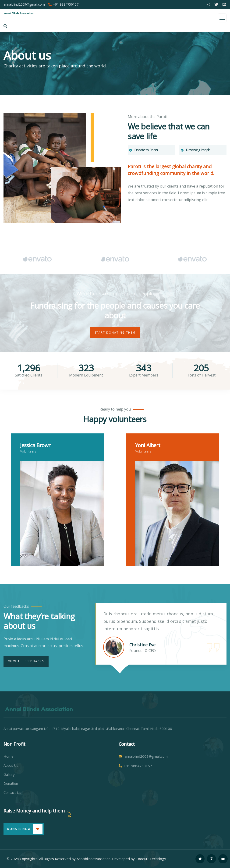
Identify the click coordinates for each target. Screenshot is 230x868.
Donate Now (19, 829)
